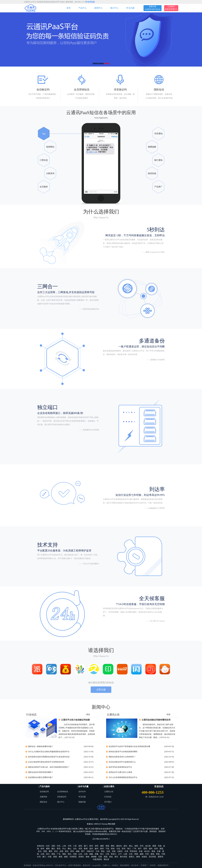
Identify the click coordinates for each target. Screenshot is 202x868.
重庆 (50, 851)
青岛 (59, 849)
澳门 (44, 857)
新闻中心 (98, 8)
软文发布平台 (61, 865)
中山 (64, 849)
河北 (59, 846)
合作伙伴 (82, 792)
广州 (134, 849)
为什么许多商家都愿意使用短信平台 (123, 777)
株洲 (86, 849)
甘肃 (159, 851)
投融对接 (82, 802)
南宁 (140, 849)
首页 (69, 8)
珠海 (113, 849)
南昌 (161, 849)
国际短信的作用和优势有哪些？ (41, 772)
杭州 (156, 849)
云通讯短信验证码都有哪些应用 (156, 720)
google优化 (97, 865)
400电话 (115, 865)
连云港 (148, 846)
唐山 (131, 846)
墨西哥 (161, 857)
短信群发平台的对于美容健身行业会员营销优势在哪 (129, 746)
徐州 (42, 849)
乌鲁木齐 (90, 851)
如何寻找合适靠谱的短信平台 (120, 767)
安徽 (96, 854)
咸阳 (102, 846)
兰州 (97, 851)
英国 (106, 857)
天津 (126, 851)
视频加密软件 (163, 865)
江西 (86, 854)
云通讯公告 (109, 792)
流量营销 (43, 797)
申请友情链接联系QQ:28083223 (105, 834)
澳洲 (138, 857)
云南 (42, 854)
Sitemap (105, 824)
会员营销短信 (63, 792)
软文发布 (135, 865)
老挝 (111, 857)
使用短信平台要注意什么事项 (120, 772)
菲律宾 (81, 857)
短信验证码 (44, 792)
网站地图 (112, 824)
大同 (69, 846)
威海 (48, 849)
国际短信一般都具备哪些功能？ (41, 746)
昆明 (145, 849)
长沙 (40, 851)
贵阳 (45, 851)
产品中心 (82, 8)
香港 (158, 854)
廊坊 (113, 846)
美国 (55, 857)
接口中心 (114, 8)
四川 (48, 854)
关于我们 (108, 802)
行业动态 (108, 797)
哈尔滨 (147, 851)
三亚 (75, 846)
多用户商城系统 (75, 865)
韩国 (136, 854)
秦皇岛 (119, 846)
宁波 (107, 849)
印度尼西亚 (97, 859)
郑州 (72, 851)
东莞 (80, 849)
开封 (142, 846)
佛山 (69, 849)
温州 (91, 849)
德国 (66, 857)
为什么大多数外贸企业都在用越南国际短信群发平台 (49, 752)
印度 (50, 857)
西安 (103, 851)
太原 (108, 851)
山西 (125, 854)
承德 (107, 846)
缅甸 (87, 857)
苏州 (124, 849)
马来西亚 (73, 857)
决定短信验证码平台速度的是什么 (122, 762)
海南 (53, 854)
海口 (129, 849)
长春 (141, 851)
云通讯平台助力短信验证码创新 (75, 720)
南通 (154, 846)
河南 (75, 854)
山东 (80, 854)
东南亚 (144, 857)
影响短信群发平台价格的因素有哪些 (123, 752)
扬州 (96, 849)
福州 (80, 846)
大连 (118, 849)
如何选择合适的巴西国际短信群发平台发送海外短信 (49, 757)
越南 (142, 854)
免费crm (106, 865)
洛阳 (136, 846)
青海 (153, 851)
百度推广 (144, 865)
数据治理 (87, 865)
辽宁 (120, 854)
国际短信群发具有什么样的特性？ (122, 757)
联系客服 (90, 2)
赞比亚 (106, 859)
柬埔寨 (94, 857)
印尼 (147, 854)
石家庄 (120, 851)
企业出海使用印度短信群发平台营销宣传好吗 (46, 762)
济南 (114, 851)
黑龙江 (114, 854)
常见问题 (130, 8)
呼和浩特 (133, 851)
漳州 (96, 846)
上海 (64, 846)
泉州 (91, 846)
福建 (91, 854)
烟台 (53, 849)
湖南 (64, 854)
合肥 (61, 851)
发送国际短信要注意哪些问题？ (41, 777)
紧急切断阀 (125, 865)
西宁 (83, 851)
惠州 (102, 849)
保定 (125, 846)
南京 (67, 851)
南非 (116, 857)
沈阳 (53, 846)
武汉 (56, 851)
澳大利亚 (124, 857)
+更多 (88, 714)
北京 (48, 846)
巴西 (100, 857)
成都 (78, 851)
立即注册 (101, 690)
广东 (59, 854)
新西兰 (132, 857)
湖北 (69, 854)
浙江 (102, 854)
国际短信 (43, 802)
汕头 (75, 849)
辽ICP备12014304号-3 (101, 839)
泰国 (152, 854)
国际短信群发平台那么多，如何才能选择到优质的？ (49, 767)
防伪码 (153, 865)
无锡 (160, 846)
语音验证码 (62, 797)
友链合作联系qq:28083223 (43, 865)
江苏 (107, 854)
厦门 (86, 846)
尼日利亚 (152, 857)
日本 (131, 854)
